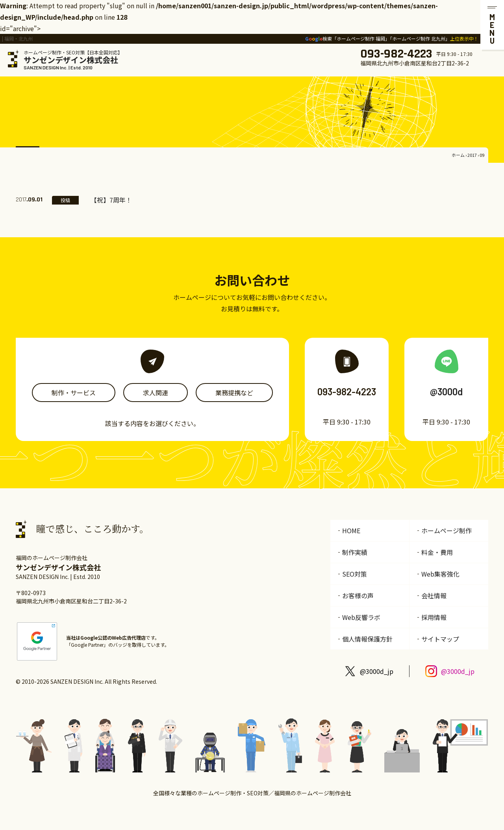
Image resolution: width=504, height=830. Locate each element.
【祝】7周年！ (111, 200)
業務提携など (234, 393)
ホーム (458, 155)
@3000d (446, 392)
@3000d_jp (377, 671)
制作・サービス (74, 393)
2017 (472, 155)
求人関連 (156, 393)
